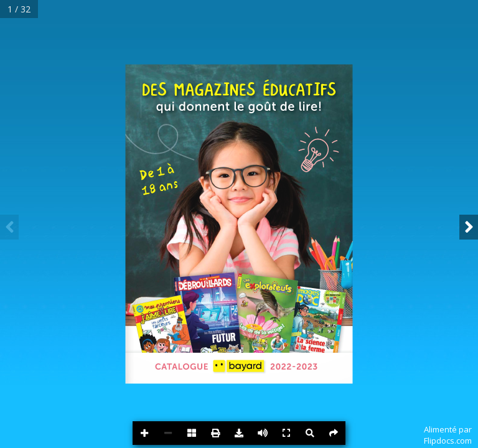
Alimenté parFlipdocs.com (448, 435)
